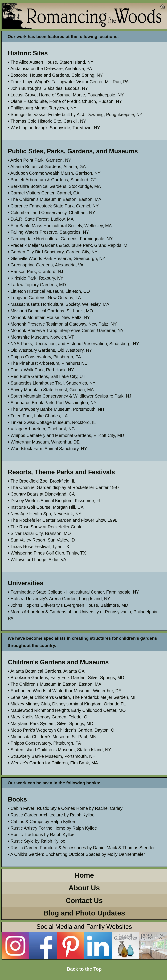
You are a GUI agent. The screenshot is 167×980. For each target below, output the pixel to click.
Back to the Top (84, 969)
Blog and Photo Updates (84, 913)
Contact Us (84, 901)
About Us (84, 888)
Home (84, 875)
